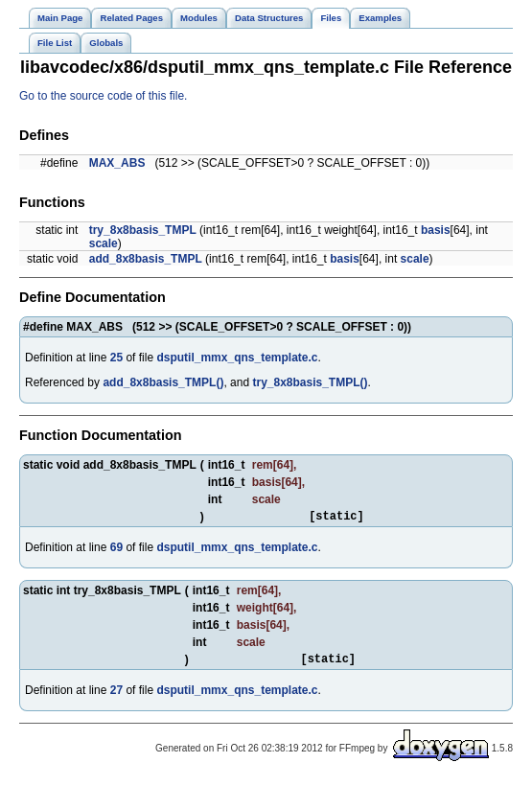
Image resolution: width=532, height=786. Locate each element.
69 (116, 550)
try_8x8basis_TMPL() (310, 382)
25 (116, 358)
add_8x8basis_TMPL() (163, 382)
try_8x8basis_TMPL (143, 230)
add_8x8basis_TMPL (146, 259)
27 (116, 696)
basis (436, 230)
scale (104, 243)
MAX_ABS (117, 163)
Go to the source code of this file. (103, 96)
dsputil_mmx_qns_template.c (237, 358)
